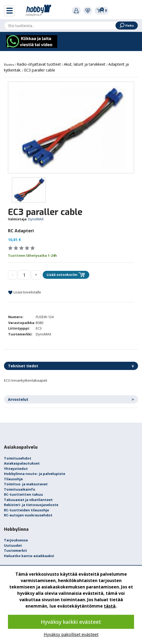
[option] (71, 127)
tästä (110, 606)
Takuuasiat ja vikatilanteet (28, 500)
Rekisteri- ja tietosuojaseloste (31, 505)
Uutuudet (13, 545)
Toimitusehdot (18, 458)
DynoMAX (36, 219)
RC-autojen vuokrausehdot (28, 515)
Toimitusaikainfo (20, 489)
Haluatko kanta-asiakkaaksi (29, 556)
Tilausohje (13, 479)
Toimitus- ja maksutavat (26, 484)
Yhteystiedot (16, 469)
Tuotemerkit (15, 550)
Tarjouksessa (16, 540)
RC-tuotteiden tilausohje (26, 510)
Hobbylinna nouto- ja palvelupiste (35, 474)
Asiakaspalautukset (22, 463)
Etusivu (9, 64)
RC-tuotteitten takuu (23, 494)
